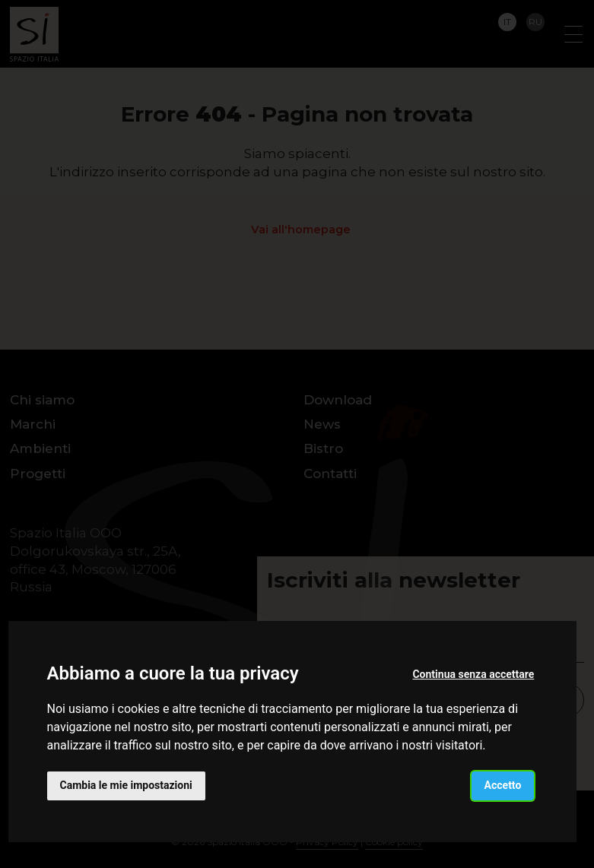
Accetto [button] (503, 785)
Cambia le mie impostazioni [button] (126, 785)
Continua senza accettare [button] (473, 674)
